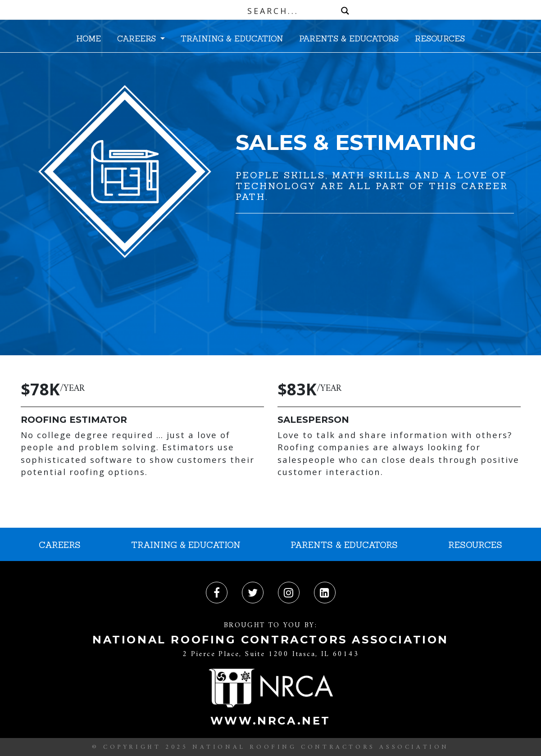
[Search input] (273, 11)
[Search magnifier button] (345, 11)
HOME (89, 38)
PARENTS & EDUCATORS (349, 38)
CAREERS (138, 38)
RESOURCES (440, 38)
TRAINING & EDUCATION (232, 38)
